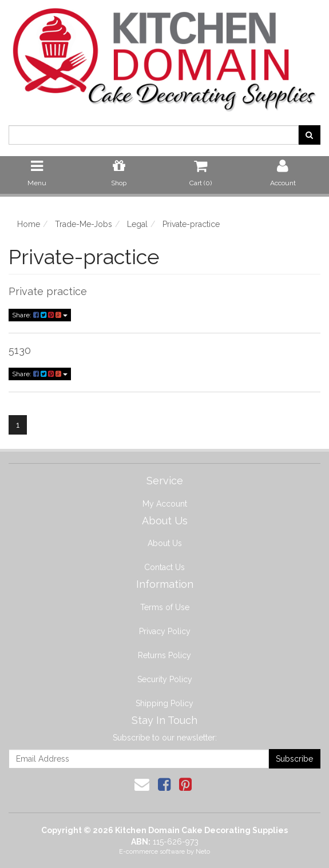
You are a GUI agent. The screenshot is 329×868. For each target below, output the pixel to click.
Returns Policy (165, 655)
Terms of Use (165, 607)
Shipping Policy (165, 703)
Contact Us (165, 567)
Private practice (48, 291)
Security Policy (165, 679)
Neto (203, 852)
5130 (20, 350)
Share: (40, 315)
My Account (165, 504)
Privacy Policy (165, 631)
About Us (165, 543)
